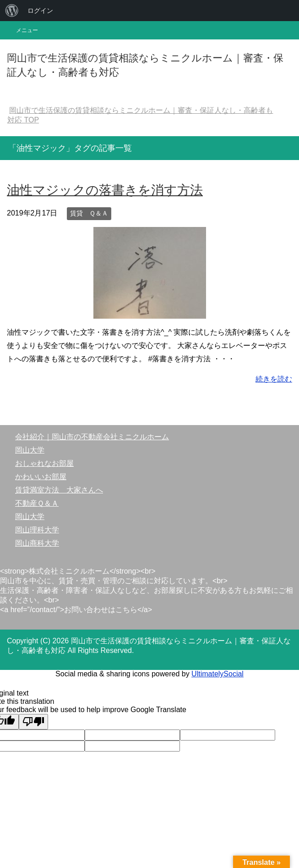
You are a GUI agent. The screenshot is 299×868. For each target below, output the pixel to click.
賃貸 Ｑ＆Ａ (89, 213)
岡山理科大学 (37, 530)
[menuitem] (12, 11)
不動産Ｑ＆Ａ (37, 503)
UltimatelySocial (217, 674)
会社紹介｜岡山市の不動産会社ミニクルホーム (92, 437)
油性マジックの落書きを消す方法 (105, 190)
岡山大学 (30, 450)
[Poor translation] (33, 722)
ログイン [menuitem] (40, 11)
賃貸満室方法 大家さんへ (59, 490)
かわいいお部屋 (41, 477)
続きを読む (274, 379)
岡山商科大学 (37, 543)
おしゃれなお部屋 (44, 463)
